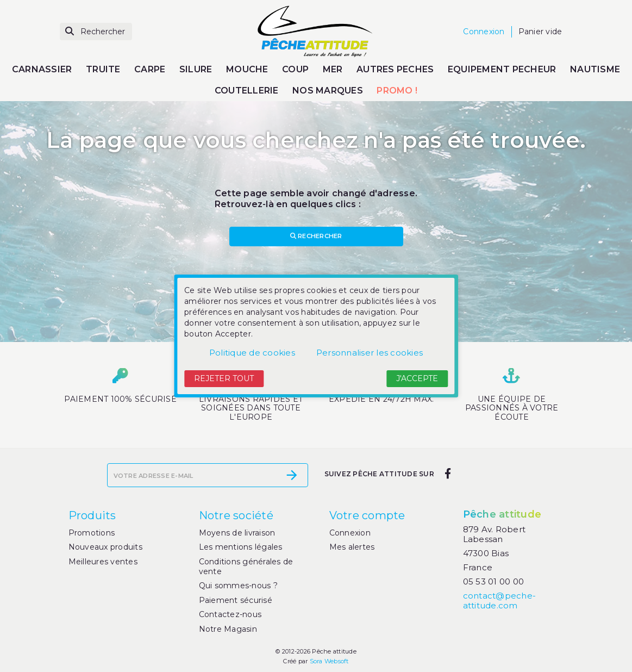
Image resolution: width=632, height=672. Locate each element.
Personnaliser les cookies (370, 353)
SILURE (196, 69)
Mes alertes (352, 547)
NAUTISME (595, 69)
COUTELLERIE (247, 91)
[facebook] (448, 474)
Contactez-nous (230, 614)
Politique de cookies (252, 353)
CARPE (150, 69)
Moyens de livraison (237, 533)
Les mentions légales (241, 547)
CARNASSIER (42, 69)
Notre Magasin (228, 629)
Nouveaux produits (105, 547)
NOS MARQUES (328, 91)
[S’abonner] (292, 475)
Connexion (350, 533)
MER (333, 69)
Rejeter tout (224, 378)
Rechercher (316, 236)
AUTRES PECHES (395, 69)
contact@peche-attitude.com (500, 601)
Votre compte (367, 515)
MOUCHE (247, 69)
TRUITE (103, 69)
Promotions (92, 533)
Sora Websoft (329, 661)
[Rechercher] (96, 32)
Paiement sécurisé (236, 600)
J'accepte (417, 378)
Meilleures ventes (103, 562)
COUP (295, 69)
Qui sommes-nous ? (238, 586)
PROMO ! (397, 91)
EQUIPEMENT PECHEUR (502, 69)
